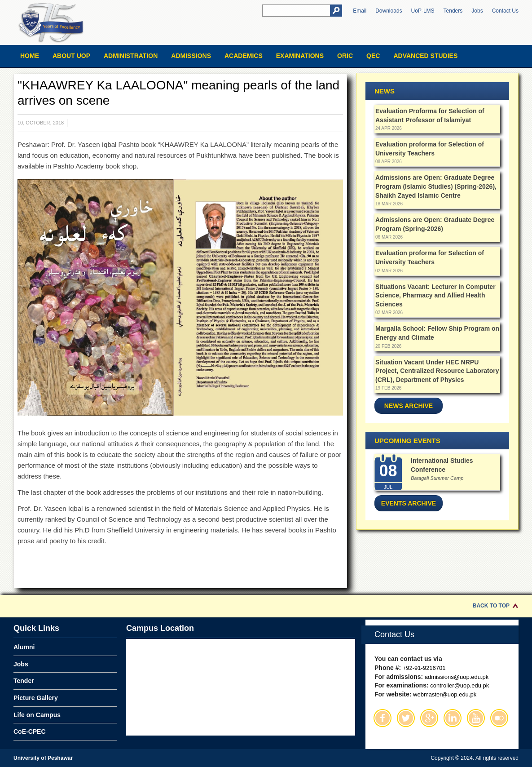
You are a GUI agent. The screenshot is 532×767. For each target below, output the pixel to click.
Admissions (191, 56)
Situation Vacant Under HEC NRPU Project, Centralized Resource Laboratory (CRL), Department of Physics (437, 371)
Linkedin (453, 718)
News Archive (409, 406)
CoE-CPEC (30, 732)
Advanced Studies (425, 56)
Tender (24, 681)
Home (30, 56)
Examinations (300, 56)
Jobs (477, 11)
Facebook (383, 718)
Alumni (24, 647)
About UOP (71, 56)
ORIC (345, 56)
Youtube (476, 718)
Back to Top (491, 606)
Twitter (406, 718)
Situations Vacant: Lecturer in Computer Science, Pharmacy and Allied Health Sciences (435, 295)
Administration (131, 56)
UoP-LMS (423, 11)
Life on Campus (37, 715)
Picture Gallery (36, 698)
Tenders (453, 11)
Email (360, 11)
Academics (244, 56)
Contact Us (505, 11)
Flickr (499, 718)
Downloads (389, 11)
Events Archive (409, 503)
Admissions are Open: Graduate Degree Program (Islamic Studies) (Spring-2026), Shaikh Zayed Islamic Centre (436, 186)
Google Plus (429, 718)
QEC (373, 56)
